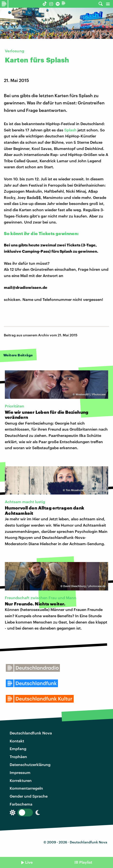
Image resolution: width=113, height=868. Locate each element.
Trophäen (18, 756)
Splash (70, 130)
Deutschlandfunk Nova (31, 733)
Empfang (18, 749)
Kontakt (17, 741)
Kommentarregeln (26, 788)
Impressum (20, 772)
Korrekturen (21, 780)
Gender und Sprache (29, 796)
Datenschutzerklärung (30, 764)
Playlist (86, 862)
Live (29, 862)
